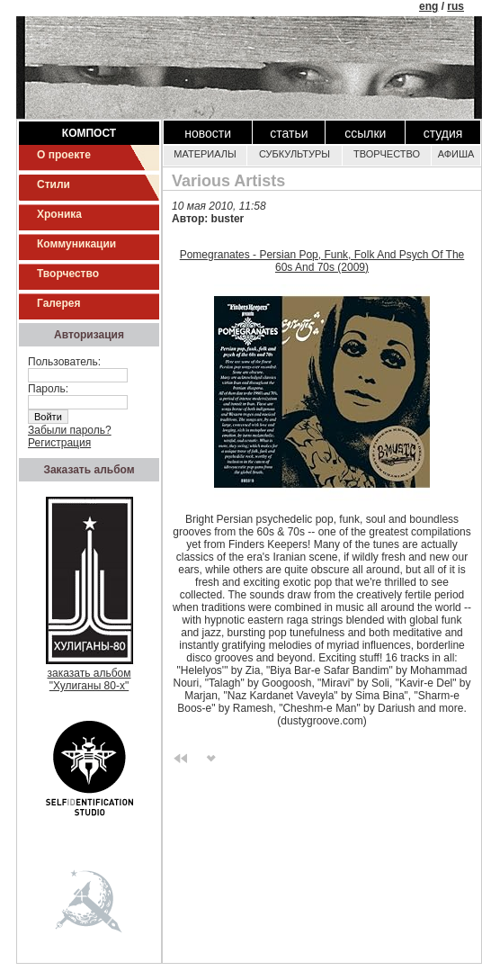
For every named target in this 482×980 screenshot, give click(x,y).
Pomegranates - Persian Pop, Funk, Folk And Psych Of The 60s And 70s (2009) (322, 261)
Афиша (456, 154)
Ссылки (365, 133)
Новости (208, 133)
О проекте (64, 155)
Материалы (205, 154)
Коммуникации (76, 244)
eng (428, 6)
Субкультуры (295, 154)
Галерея (58, 303)
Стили (54, 184)
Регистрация (59, 443)
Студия (443, 133)
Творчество (68, 274)
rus (455, 6)
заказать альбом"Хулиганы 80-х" (89, 674)
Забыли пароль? (70, 430)
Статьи (289, 133)
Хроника (59, 214)
